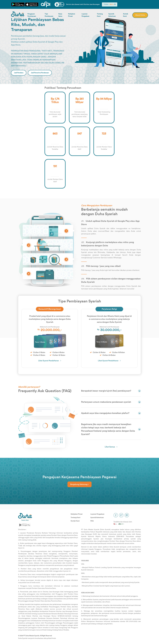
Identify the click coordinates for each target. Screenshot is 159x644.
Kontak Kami (126, 15)
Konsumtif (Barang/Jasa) (50, 309)
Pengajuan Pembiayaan (32, 15)
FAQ (92, 521)
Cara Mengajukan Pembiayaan (97, 206)
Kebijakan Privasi (72, 15)
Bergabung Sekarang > (79, 484)
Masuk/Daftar (140, 15)
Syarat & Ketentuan (112, 15)
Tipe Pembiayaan (49, 15)
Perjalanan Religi (109, 309)
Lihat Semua (110, 447)
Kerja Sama (60, 15)
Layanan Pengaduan (85, 15)
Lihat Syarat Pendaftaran (49, 361)
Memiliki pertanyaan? (29, 387)
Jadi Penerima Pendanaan (40, 73)
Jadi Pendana (19, 73)
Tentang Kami (100, 15)
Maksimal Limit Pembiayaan (50, 327)
